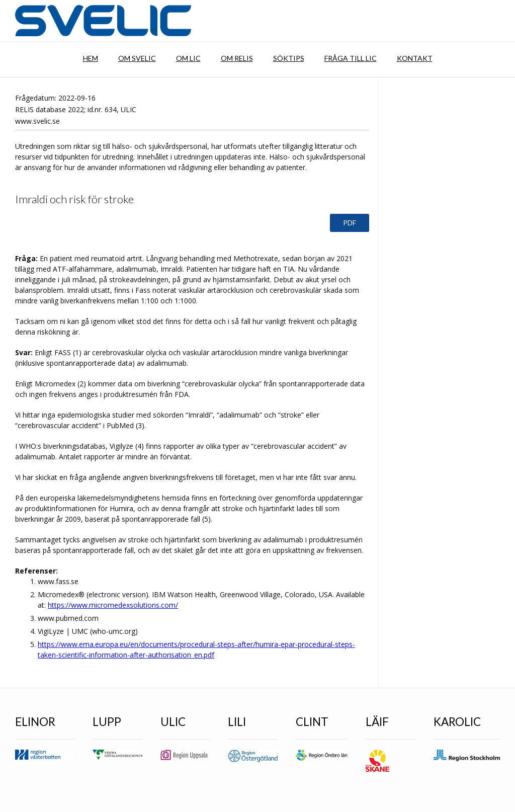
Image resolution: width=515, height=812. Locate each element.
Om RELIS (237, 58)
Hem (91, 58)
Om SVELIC (137, 58)
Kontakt (415, 58)
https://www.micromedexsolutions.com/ (113, 605)
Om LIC (188, 58)
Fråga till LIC (351, 58)
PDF (350, 223)
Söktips (289, 58)
